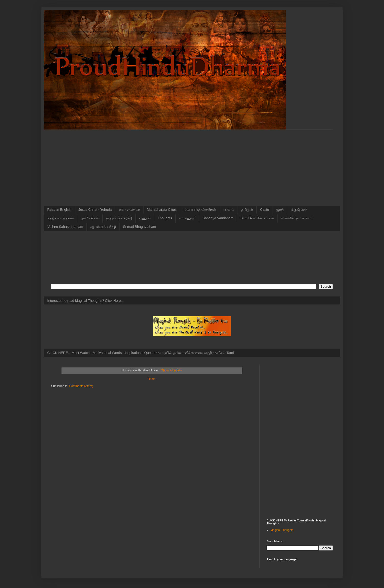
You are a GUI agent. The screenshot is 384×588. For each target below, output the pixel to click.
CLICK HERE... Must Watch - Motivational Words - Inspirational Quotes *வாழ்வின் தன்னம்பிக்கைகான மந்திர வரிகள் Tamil (141, 353)
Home (152, 379)
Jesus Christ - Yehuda (95, 210)
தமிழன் (247, 210)
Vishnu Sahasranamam (65, 227)
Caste (265, 210)
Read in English (59, 210)
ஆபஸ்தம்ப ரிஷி (103, 227)
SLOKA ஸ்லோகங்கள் (257, 218)
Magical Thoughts (282, 530)
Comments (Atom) (81, 386)
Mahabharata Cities (162, 210)
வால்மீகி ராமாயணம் (297, 218)
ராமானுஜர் (187, 218)
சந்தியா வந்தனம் (61, 218)
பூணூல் (145, 218)
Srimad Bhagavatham (139, 227)
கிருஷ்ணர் (299, 210)
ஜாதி (280, 210)
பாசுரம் (229, 210)
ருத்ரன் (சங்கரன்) (119, 218)
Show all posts (171, 370)
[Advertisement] (192, 164)
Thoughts (165, 218)
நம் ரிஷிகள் (90, 218)
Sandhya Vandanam (218, 218)
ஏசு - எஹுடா (129, 210)
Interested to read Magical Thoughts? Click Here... (85, 301)
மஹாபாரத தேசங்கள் (200, 210)
